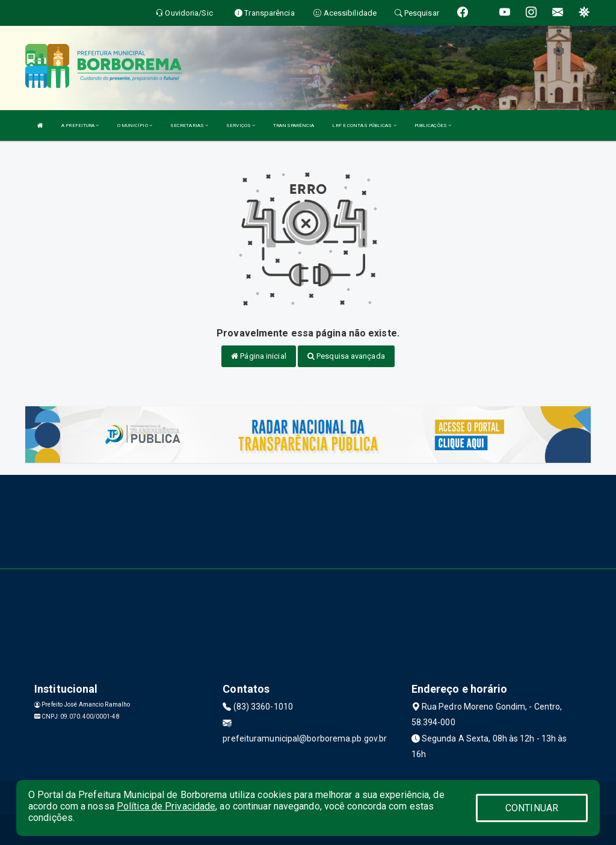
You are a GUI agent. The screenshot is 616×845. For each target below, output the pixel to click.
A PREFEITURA (80, 125)
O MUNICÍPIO (135, 125)
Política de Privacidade (166, 806)
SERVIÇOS (241, 125)
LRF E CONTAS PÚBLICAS (364, 125)
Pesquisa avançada (346, 356)
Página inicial (259, 356)
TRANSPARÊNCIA (294, 125)
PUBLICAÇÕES (433, 125)
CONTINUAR (532, 808)
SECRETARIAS (189, 125)
